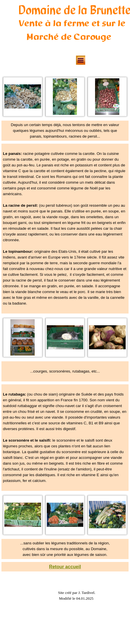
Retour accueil (65, 567)
